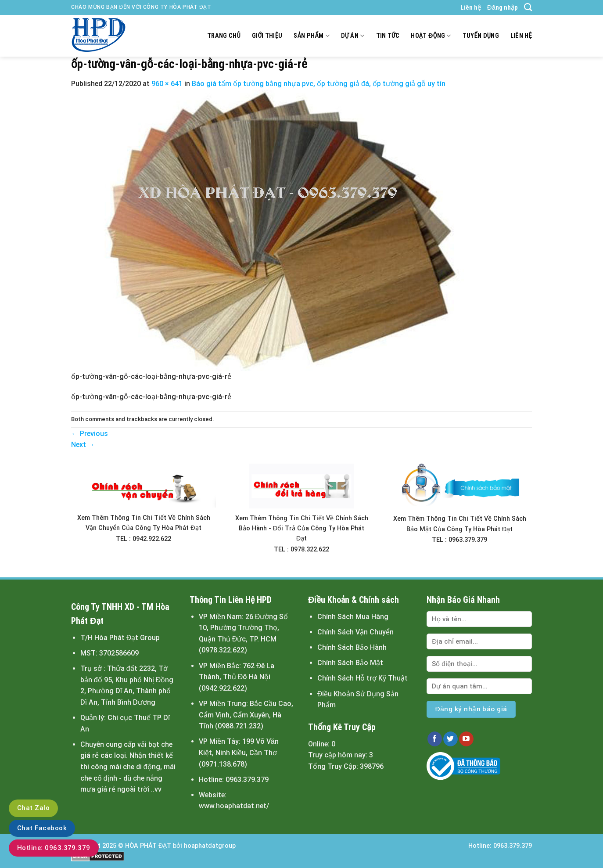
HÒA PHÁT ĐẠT (148, 846)
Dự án (353, 36)
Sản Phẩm (311, 36)
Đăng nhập (502, 7)
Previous (90, 434)
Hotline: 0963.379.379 (54, 848)
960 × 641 (167, 84)
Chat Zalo (33, 808)
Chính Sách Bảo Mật (350, 663)
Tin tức (388, 36)
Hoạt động (431, 36)
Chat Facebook (42, 828)
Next (83, 445)
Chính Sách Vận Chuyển (355, 632)
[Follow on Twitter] (450, 739)
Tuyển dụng (481, 36)
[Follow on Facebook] (435, 739)
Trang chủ (224, 36)
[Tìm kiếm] (528, 7)
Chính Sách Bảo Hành (352, 647)
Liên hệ (471, 7)
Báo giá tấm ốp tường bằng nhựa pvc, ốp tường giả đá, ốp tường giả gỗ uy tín (319, 84)
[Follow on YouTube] (466, 739)
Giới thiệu (267, 36)
